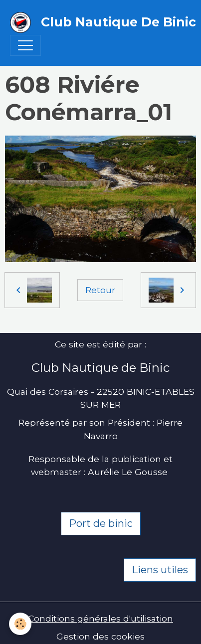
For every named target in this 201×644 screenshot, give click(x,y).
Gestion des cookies (100, 636)
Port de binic (101, 523)
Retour (100, 290)
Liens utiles (160, 570)
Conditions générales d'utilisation (100, 618)
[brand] (96, 22)
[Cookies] (20, 624)
